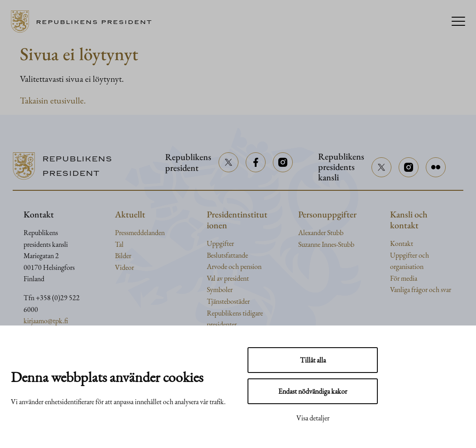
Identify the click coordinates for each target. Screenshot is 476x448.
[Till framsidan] (85, 22)
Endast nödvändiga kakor (313, 391)
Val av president (228, 278)
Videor (124, 267)
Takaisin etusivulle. (53, 100)
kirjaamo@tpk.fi (46, 321)
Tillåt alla (313, 360)
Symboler (220, 290)
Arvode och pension (234, 266)
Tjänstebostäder (228, 301)
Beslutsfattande (227, 255)
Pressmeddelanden (140, 233)
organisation (407, 266)
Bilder (123, 256)
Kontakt (402, 243)
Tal (119, 244)
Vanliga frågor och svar (421, 290)
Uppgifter (220, 243)
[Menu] (458, 22)
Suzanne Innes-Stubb (326, 244)
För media (404, 278)
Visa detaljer (313, 418)
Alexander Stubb (321, 233)
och (424, 255)
